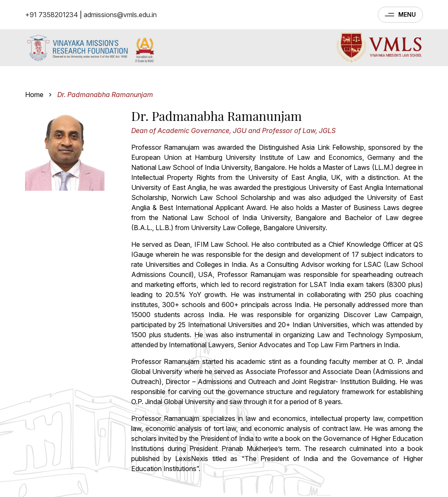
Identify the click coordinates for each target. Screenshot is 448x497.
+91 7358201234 (52, 15)
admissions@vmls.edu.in (120, 15)
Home (34, 95)
